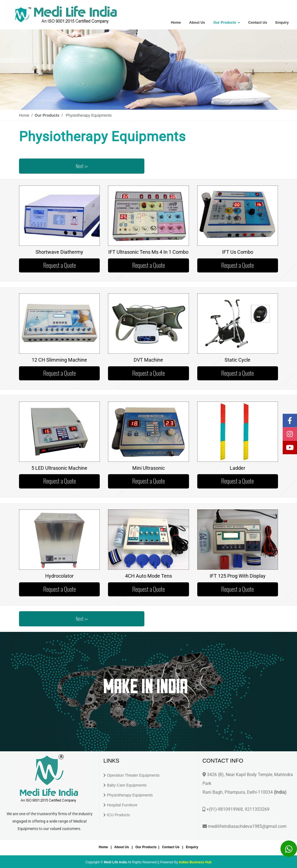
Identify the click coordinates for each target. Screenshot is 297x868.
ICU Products (118, 815)
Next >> (82, 166)
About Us (197, 22)
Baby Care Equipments (127, 785)
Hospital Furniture (122, 805)
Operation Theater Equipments (133, 775)
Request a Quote (60, 265)
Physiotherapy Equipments (130, 795)
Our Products (227, 22)
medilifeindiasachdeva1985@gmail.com (247, 826)
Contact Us (258, 22)
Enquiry (282, 22)
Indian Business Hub (195, 862)
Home (176, 22)
